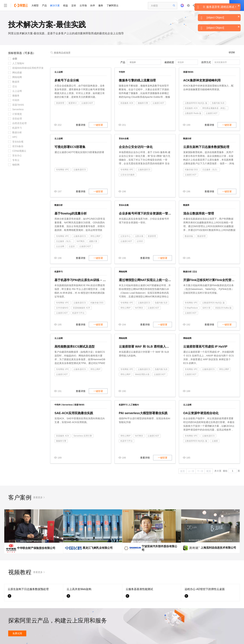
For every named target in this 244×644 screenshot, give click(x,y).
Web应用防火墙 (142, 374)
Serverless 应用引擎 (83, 436)
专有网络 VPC (62, 170)
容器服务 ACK (127, 103)
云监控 (72, 246)
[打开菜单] (5, 5)
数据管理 (201, 236)
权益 (66, 5)
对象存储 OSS (191, 170)
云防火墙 (139, 236)
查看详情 (81, 125)
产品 (44, 5)
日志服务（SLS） (210, 170)
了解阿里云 (113, 5)
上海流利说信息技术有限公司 (218, 548)
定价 (74, 5)
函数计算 (93, 241)
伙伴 (93, 5)
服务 (101, 5)
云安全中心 (126, 236)
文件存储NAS (62, 308)
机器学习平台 (78, 313)
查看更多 (38, 497)
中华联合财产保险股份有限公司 (36, 548)
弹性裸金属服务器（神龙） (214, 108)
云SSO (140, 241)
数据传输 (189, 236)
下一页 (200, 471)
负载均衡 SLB (218, 103)
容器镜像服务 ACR (82, 308)
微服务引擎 (143, 103)
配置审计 (73, 103)
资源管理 (60, 103)
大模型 (35, 5)
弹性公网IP (95, 236)
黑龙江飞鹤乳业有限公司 (98, 548)
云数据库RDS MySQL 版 (196, 103)
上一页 (191, 471)
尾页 (209, 471)
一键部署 (98, 125)
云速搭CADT (87, 103)
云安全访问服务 (128, 175)
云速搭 (215, 441)
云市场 (83, 5)
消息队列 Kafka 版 (223, 308)
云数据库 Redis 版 (193, 113)
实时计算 (206, 308)
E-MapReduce (191, 308)
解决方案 (55, 5)
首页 (183, 471)
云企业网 (60, 246)
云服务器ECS (80, 170)
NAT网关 (81, 241)
